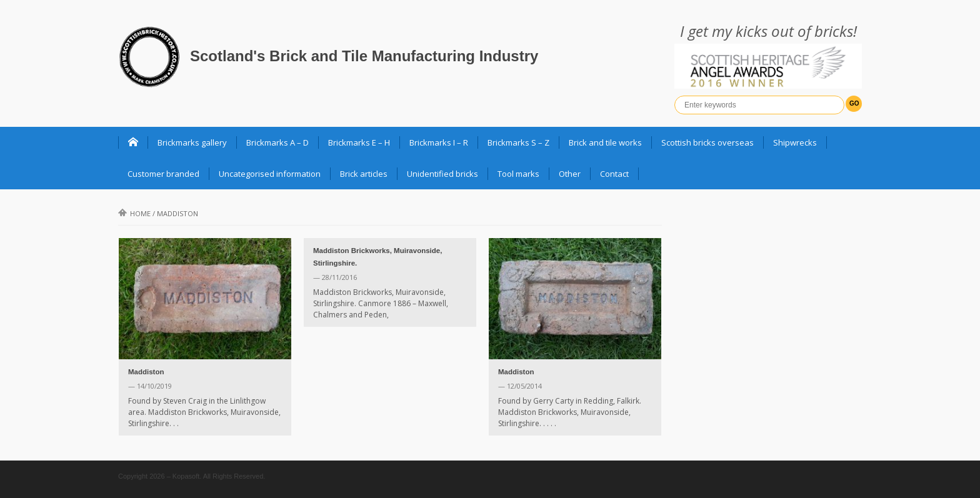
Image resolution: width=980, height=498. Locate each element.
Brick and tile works (605, 142)
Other (570, 174)
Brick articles (364, 174)
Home (134, 213)
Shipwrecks (795, 142)
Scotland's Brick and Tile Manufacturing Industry (364, 56)
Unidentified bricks (442, 174)
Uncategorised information (270, 174)
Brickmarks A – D (277, 142)
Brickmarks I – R (439, 142)
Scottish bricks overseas (707, 142)
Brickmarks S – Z (518, 142)
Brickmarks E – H (359, 142)
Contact (614, 174)
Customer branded (163, 174)
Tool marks (518, 174)
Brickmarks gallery (192, 142)
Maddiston (146, 372)
